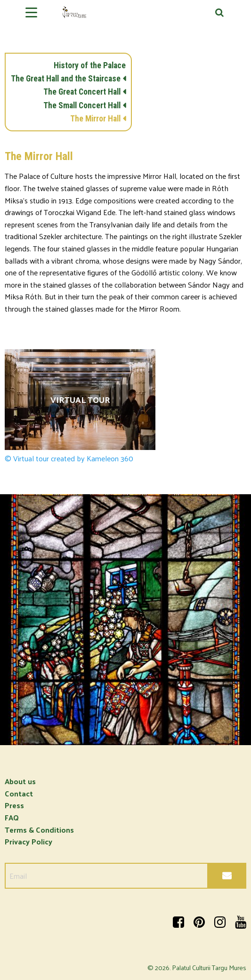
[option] (125, 620)
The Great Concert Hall (82, 92)
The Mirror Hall (95, 119)
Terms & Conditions (39, 830)
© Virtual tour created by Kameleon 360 (69, 458)
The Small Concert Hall (82, 105)
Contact (19, 793)
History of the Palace (90, 65)
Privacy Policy (28, 841)
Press (14, 805)
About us (20, 781)
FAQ (12, 817)
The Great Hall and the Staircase (66, 79)
